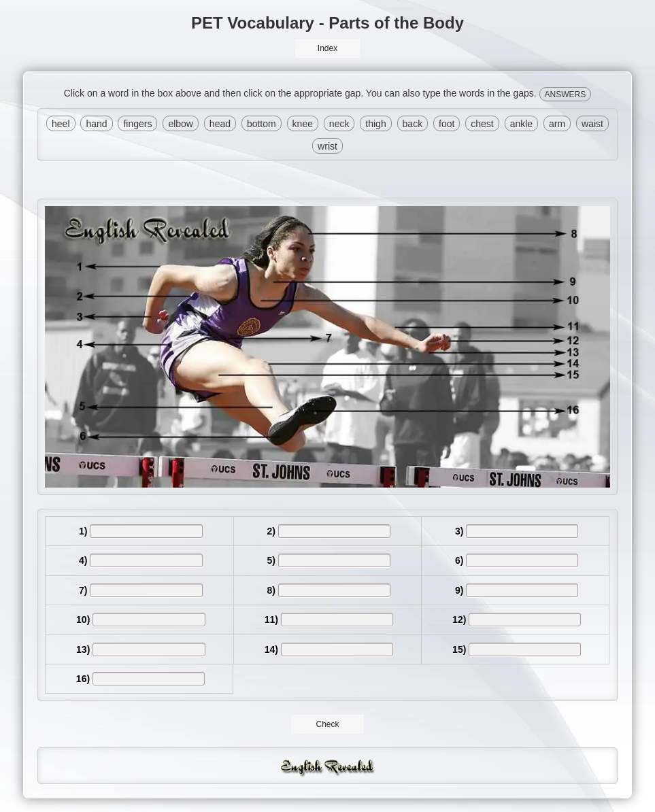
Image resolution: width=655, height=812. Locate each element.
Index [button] (327, 48)
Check (327, 724)
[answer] (146, 531)
